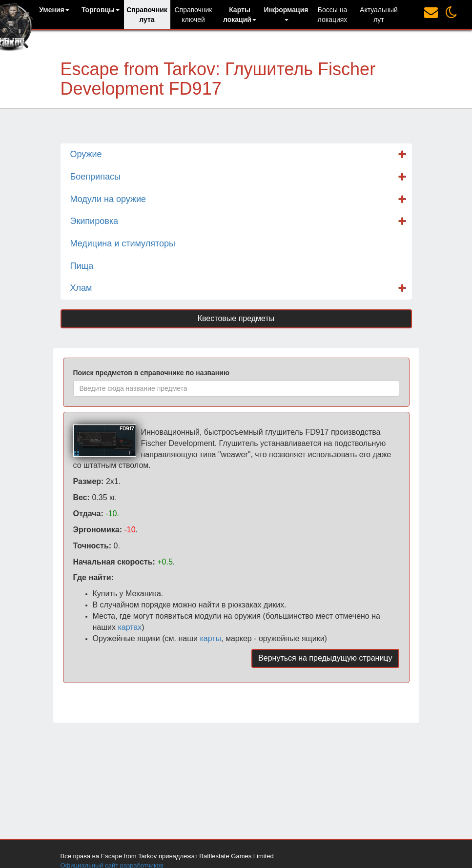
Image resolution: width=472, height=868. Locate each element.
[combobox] (236, 388)
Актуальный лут (379, 15)
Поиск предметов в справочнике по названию (151, 373)
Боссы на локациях (333, 15)
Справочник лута (147, 15)
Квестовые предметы (236, 318)
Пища (82, 266)
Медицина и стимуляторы (123, 243)
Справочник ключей (194, 15)
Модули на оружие (108, 199)
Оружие (86, 154)
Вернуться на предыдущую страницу (325, 658)
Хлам (81, 288)
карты (210, 638)
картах (130, 627)
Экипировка (94, 221)
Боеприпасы (95, 177)
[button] (54, 10)
